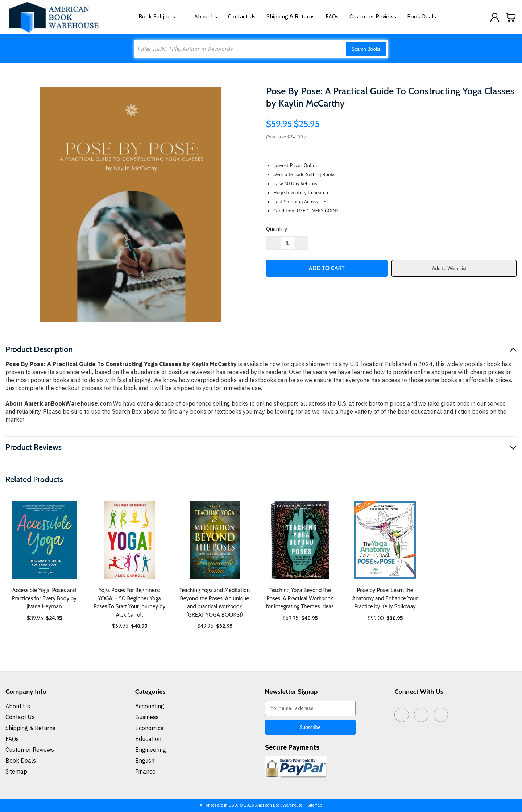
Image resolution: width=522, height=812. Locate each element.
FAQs (332, 16)
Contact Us (242, 16)
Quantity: (277, 229)
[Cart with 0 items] (511, 17)
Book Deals (422, 16)
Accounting (150, 706)
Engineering (151, 750)
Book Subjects (161, 16)
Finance (145, 771)
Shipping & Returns (291, 16)
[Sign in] (495, 17)
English (145, 761)
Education (148, 739)
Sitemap (16, 771)
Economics (149, 728)
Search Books (366, 49)
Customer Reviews (373, 16)
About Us (206, 16)
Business (147, 717)
